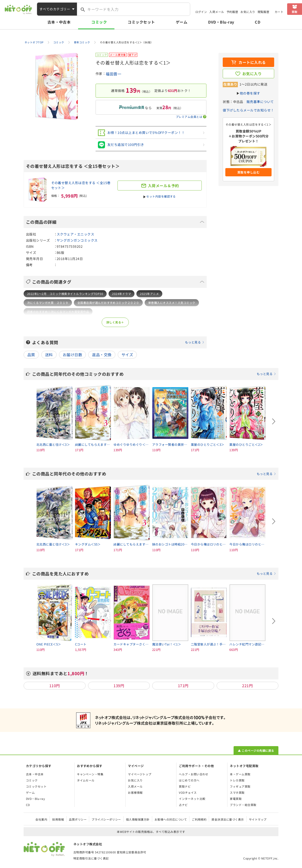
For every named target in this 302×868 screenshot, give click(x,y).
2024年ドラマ (122, 294)
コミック (99, 22)
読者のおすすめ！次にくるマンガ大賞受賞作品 (58, 312)
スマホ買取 (237, 792)
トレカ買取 (237, 780)
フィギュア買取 (240, 786)
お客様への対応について (171, 819)
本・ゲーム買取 (240, 774)
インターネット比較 (192, 799)
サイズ (127, 355)
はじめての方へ (189, 780)
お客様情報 (135, 792)
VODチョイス (188, 792)
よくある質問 (118, 342)
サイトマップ (258, 819)
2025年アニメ (149, 294)
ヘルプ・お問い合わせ (194, 774)
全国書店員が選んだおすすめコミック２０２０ (108, 303)
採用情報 (58, 819)
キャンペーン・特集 (90, 774)
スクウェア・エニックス (75, 234)
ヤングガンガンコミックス (77, 240)
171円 (183, 686)
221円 (247, 686)
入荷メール (217, 12)
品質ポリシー (78, 819)
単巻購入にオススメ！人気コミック (172, 303)
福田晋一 (113, 74)
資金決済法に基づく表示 (228, 819)
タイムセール (86, 780)
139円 (119, 686)
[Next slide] (274, 422)
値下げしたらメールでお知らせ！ (248, 110)
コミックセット (141, 22)
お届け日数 (72, 355)
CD (258, 22)
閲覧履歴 (264, 12)
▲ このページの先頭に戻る (256, 750)
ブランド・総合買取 (243, 805)
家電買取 (236, 799)
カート (279, 12)
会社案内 (41, 819)
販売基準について (260, 102)
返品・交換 (102, 355)
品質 (31, 355)
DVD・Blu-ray (221, 22)
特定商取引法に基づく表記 (91, 858)
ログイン (201, 12)
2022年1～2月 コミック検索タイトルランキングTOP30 (65, 294)
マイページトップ (140, 774)
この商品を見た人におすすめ (154, 574)
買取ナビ (185, 786)
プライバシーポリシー (106, 819)
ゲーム (182, 22)
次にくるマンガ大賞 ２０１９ (48, 303)
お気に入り (248, 12)
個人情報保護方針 (138, 819)
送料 (49, 355)
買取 (295, 12)
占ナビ (183, 805)
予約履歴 (232, 12)
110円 (55, 686)
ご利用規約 (199, 819)
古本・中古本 (59, 22)
